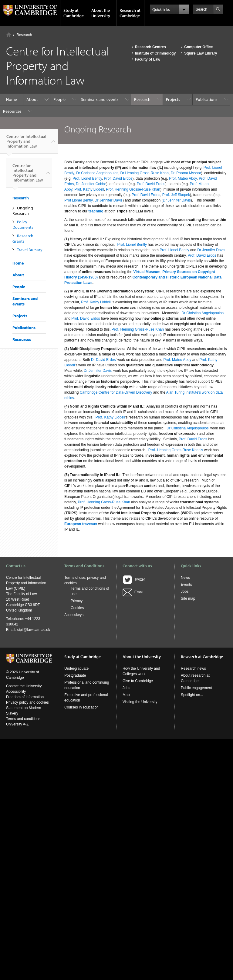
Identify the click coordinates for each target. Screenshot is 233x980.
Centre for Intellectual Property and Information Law (26, 144)
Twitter (134, 579)
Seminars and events (100, 99)
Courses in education (81, 707)
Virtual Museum (147, 272)
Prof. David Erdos (118, 178)
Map (126, 695)
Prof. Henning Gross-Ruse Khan (138, 329)
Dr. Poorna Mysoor (186, 173)
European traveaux (81, 524)
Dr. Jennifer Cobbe (91, 184)
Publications (207, 99)
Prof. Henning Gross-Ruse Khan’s (176, 450)
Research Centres (150, 47)
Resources (12, 111)
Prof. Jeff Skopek (176, 195)
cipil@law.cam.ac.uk (34, 630)
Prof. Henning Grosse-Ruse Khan (133, 189)
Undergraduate (76, 668)
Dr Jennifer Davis (109, 200)
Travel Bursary (30, 250)
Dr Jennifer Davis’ (98, 371)
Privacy (77, 601)
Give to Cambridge (138, 681)
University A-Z (17, 724)
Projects (173, 99)
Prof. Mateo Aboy (183, 178)
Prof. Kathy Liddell (89, 189)
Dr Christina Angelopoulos (97, 173)
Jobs (185, 592)
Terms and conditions (23, 719)
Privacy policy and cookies (27, 702)
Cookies (77, 608)
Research (24, 35)
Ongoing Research (23, 211)
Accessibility (16, 692)
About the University (101, 13)
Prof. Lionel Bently (87, 178)
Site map (188, 598)
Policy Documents (23, 225)
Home (9, 35)
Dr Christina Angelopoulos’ (188, 428)
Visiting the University (140, 702)
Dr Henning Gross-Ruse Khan (145, 173)
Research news (193, 668)
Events (186, 585)
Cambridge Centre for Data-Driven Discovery (116, 392)
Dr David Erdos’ (104, 360)
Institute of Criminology (155, 53)
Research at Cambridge (130, 13)
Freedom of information (25, 697)
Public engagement (196, 688)
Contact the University (24, 686)
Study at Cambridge (74, 13)
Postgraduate (75, 675)
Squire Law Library (201, 53)
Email (133, 592)
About (32, 99)
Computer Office (198, 47)
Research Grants (23, 238)
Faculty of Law (148, 59)
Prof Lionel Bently (78, 200)
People (59, 99)
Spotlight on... (192, 695)
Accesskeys (74, 615)
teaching (96, 211)
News (185, 578)
